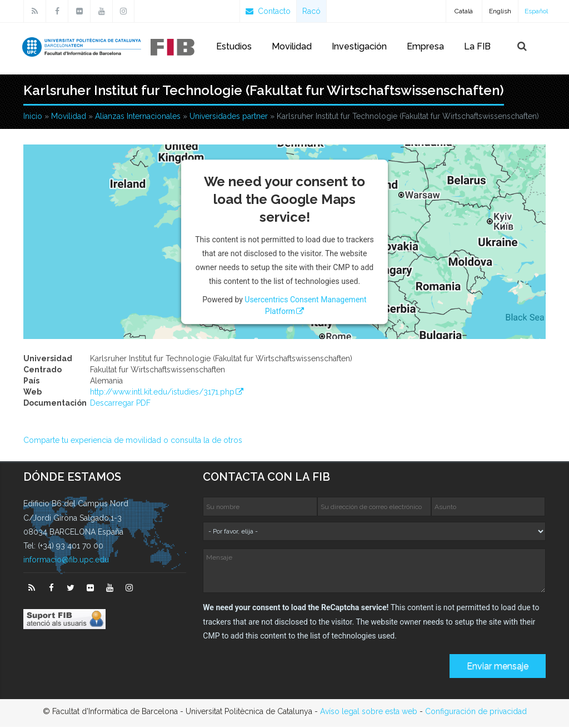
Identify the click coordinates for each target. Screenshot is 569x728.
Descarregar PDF (120, 404)
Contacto (268, 11)
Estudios (234, 46)
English (500, 11)
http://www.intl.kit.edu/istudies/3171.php (162, 393)
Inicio (33, 117)
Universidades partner (229, 117)
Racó (311, 11)
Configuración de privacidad (476, 712)
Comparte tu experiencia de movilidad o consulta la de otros (133, 441)
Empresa (425, 46)
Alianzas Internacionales (138, 117)
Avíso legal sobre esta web (369, 712)
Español (536, 11)
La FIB (477, 46)
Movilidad (292, 46)
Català (464, 11)
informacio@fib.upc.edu (66, 561)
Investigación (359, 46)
